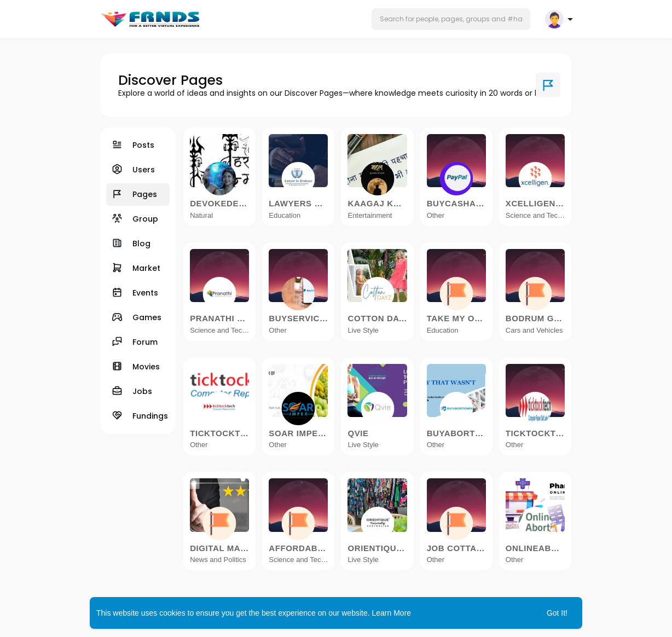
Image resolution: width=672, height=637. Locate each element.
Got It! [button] (557, 613)
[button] (451, 19)
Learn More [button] (392, 613)
